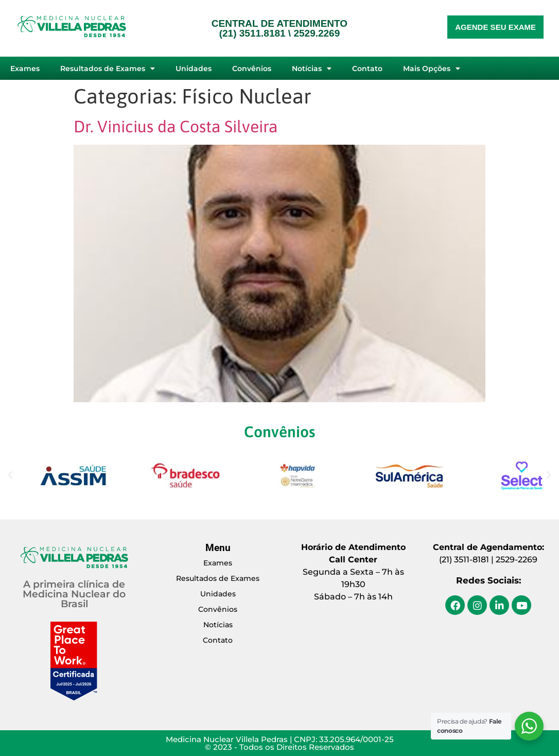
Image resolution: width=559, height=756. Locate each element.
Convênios (252, 68)
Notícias (312, 68)
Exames (25, 68)
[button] (10, 475)
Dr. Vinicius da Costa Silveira (176, 126)
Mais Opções (432, 68)
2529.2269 (317, 33)
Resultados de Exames (108, 68)
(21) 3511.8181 (252, 33)
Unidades (194, 68)
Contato (367, 68)
